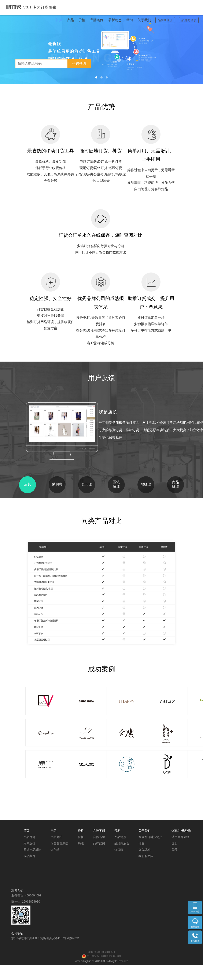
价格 (82, 20)
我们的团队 (146, 856)
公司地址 (17, 933)
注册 (174, 843)
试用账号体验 (180, 837)
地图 (141, 843)
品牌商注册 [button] (165, 20)
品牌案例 (97, 20)
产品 (70, 20)
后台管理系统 (59, 843)
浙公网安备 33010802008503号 (101, 956)
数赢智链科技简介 (150, 837)
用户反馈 (29, 843)
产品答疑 (120, 837)
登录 (174, 850)
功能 (81, 843)
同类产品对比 (32, 850)
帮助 (130, 20)
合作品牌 (99, 837)
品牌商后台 (122, 843)
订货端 (55, 850)
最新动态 (115, 20)
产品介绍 (56, 837)
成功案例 (29, 856)
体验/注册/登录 (181, 831)
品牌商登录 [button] (189, 20)
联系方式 (17, 891)
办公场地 (144, 850)
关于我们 (144, 20)
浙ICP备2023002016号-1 (101, 952)
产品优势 (29, 837)
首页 (59, 20)
